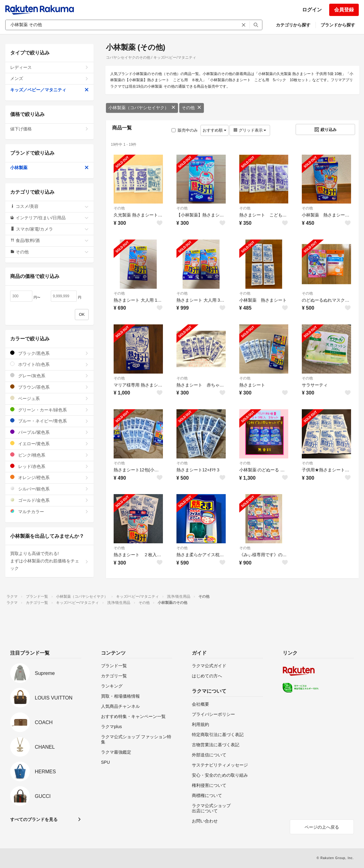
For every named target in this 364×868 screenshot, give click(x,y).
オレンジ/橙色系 (49, 477)
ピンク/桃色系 (49, 455)
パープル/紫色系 (49, 432)
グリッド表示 (250, 130)
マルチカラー (49, 511)
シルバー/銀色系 (49, 489)
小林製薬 (49, 168)
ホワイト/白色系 (49, 364)
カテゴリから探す (293, 25)
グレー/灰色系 (49, 376)
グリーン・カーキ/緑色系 (49, 410)
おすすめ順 (214, 130)
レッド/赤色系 (49, 466)
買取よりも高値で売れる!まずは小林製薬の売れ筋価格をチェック (49, 561)
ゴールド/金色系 (49, 500)
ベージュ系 (49, 398)
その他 (192, 108)
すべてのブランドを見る (34, 819)
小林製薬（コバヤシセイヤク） (142, 108)
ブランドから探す (338, 25)
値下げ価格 (49, 129)
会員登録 (344, 10)
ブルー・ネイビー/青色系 (49, 421)
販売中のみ (185, 130)
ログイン (312, 10)
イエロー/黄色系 (49, 444)
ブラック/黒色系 (49, 353)
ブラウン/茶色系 (49, 387)
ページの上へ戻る (322, 827)
